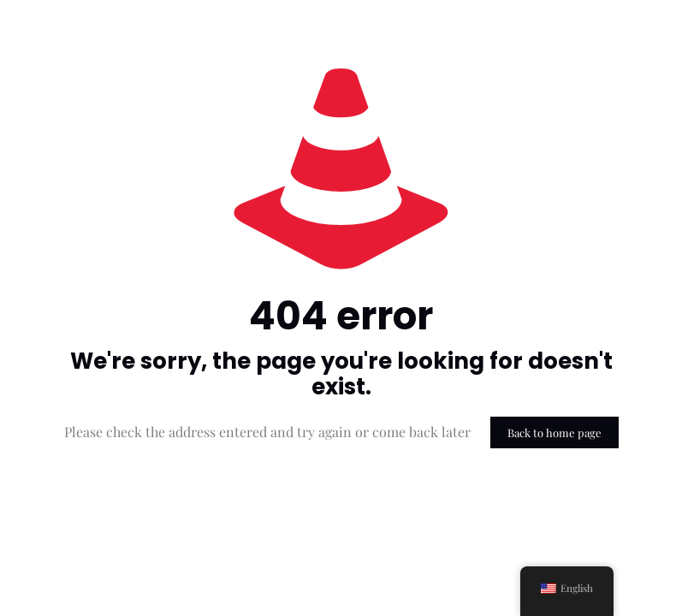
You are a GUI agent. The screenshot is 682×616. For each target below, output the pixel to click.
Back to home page (554, 432)
